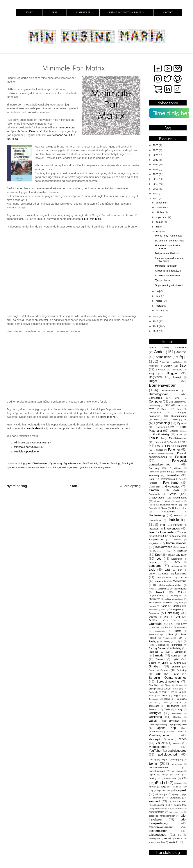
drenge (165, 775)
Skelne (153, 663)
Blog (151, 373)
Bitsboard (178, 370)
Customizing (154, 406)
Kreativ (182, 551)
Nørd (163, 609)
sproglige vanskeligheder (162, 816)
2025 (156, 150)
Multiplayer (154, 599)
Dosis (157, 420)
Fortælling (154, 476)
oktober (160, 212)
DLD (180, 406)
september (162, 217)
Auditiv (168, 366)
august (160, 222)
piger (184, 794)
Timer (166, 703)
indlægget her (108, 417)
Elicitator (174, 431)
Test (155, 703)
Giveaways (173, 486)
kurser (152, 787)
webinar (161, 842)
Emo (185, 431)
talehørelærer (158, 831)
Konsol (183, 547)
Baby (183, 365)
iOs (184, 778)
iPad (159, 783)
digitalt (152, 775)
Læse (165, 574)
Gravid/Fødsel (157, 498)
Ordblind (154, 620)
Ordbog (176, 620)
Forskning (179, 472)
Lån (180, 570)
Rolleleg (177, 648)
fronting (153, 778)
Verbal (170, 739)
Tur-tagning (173, 706)
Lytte (167, 570)
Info (162, 525)
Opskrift (153, 617)
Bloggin (172, 373)
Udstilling (177, 717)
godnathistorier (169, 778)
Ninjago (177, 606)
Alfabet (152, 348)
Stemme (179, 685)
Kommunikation (176, 543)
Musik (169, 602)
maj (158, 291)
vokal (151, 842)
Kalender (176, 536)
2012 (156, 326)
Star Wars (154, 685)
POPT (184, 624)
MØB (181, 603)
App (183, 357)
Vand (181, 732)
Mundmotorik (155, 603)
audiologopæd (23, 463)
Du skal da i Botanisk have (170, 241)
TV (172, 692)
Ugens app (166, 728)
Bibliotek (161, 370)
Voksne (177, 743)
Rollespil (154, 652)
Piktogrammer (160, 631)
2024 (156, 155)
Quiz (180, 641)
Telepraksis (181, 699)
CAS (177, 398)
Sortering (182, 670)
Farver (182, 442)
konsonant (179, 783)
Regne (162, 645)
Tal (180, 692)
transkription (154, 838)
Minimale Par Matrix (166, 266)
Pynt (180, 638)
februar (160, 306)
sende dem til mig (38, 428)
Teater (165, 696)
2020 (156, 174)
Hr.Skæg (162, 508)
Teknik (167, 699)
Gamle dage (155, 487)
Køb (158, 555)
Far (171, 442)
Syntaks (179, 689)
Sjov (176, 659)
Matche (183, 577)
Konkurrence (164, 547)
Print (171, 634)
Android (181, 352)
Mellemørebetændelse (170, 585)
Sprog (176, 674)
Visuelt (160, 743)
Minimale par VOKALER (29, 447)
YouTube (155, 751)
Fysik (181, 479)
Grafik (176, 490)
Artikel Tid (164, 362)
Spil (159, 674)
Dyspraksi (160, 427)
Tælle (167, 709)
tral (180, 835)
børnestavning (177, 771)
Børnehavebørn (163, 385)
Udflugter (155, 713)
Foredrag (154, 468)
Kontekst (157, 551)
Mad (169, 577)
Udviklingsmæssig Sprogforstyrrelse (168, 725)
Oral (166, 617)
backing (153, 760)
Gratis (173, 494)
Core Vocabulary (176, 402)
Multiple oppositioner (174, 599)
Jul (164, 536)
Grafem (154, 490)
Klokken (177, 540)
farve (177, 775)
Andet (159, 352)
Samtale (158, 655)
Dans (164, 409)
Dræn (166, 420)
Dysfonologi (56, 463)
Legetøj (153, 562)
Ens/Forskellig (90, 463)
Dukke (175, 420)
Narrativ (152, 606)
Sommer (165, 670)
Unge (172, 732)
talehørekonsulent (161, 827)
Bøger (153, 381)
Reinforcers (176, 645)
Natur (164, 606)
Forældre (173, 475)
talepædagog (158, 835)
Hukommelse (179, 508)
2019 (156, 179)
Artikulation (178, 362)
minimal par (161, 794)
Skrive (178, 663)
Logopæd (60, 467)
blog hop (165, 760)
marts (159, 301)
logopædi (72, 467)
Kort (169, 551)
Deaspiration (155, 413)
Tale (151, 695)
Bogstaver (156, 377)
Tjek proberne (163, 280)
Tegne (177, 695)
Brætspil (177, 377)
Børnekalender (170, 391)
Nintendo (153, 609)
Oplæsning (172, 613)
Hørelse (178, 516)
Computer (155, 401)
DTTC (152, 409)
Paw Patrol (182, 627)
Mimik (151, 589)
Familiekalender (178, 438)
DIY (167, 405)
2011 (156, 331)
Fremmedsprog (167, 479)
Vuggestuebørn (159, 747)
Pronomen (167, 638)
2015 (156, 198)
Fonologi (115, 463)
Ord (178, 617)
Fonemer (104, 463)
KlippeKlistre (156, 539)
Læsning (181, 573)
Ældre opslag (130, 486)
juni (158, 231)
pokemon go (159, 798)
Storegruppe (154, 689)
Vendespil (154, 739)
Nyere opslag (17, 486)
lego (164, 787)
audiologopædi (168, 754)
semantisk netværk (177, 802)
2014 (156, 317)
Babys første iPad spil (167, 253)
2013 (156, 321)
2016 (156, 193)
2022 (156, 164)
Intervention (32, 467)
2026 (156, 145)
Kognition (154, 543)
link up (175, 787)
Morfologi (182, 589)
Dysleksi (182, 423)
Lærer (152, 574)
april (158, 296)
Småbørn (155, 666)
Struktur (167, 689)
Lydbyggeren (177, 566)
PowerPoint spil (156, 634)
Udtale (89, 467)
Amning (166, 348)
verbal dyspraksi (173, 838)
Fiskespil (159, 450)
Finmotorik (181, 446)
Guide (168, 501)
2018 (156, 184)
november (162, 207)
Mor (171, 589)
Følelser (153, 483)
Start (74, 486)
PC (171, 624)
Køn (169, 555)
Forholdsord (154, 472)
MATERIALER (83, 12)
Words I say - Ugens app (169, 236)
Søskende (153, 692)
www (172, 842)
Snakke (176, 667)
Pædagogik (169, 641)
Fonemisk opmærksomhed (161, 453)
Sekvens (160, 659)
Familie (154, 438)
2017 (156, 189)
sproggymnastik (176, 812)
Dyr (185, 420)
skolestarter (158, 805)
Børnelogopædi (159, 394)
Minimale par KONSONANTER (33, 443)
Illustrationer (155, 520)
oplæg (175, 794)
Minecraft (162, 589)
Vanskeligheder (102, 467)
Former (167, 472)
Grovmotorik (180, 498)
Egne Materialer (73, 463)
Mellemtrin (180, 581)
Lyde (81, 467)
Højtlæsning (157, 515)
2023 (156, 160)
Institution (154, 529)
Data (179, 409)
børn (153, 764)
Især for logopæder (162, 532)
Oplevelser (154, 613)
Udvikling (174, 721)
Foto (151, 479)
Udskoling (155, 717)
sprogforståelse (157, 812)
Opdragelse (175, 609)
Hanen (152, 505)
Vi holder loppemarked (168, 275)
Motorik (160, 592)
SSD (167, 652)
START (29, 12)
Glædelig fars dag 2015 (168, 271)
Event (180, 434)
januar (159, 311)
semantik (155, 801)
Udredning (177, 713)
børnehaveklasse (158, 768)
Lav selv (181, 555)
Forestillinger (175, 468)
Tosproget (154, 706)
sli (169, 805)
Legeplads (177, 559)
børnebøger (177, 764)
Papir (168, 627)
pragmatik (175, 798)
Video (183, 739)
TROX (165, 692)
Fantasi (159, 442)
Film (168, 446)
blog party (178, 760)
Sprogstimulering (168, 681)
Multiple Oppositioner (27, 452)
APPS (54, 12)
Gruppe (158, 501)
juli (158, 227)
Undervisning (156, 732)
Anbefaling (181, 348)
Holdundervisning (169, 505)
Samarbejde (181, 652)
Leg (159, 558)
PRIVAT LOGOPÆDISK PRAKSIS (126, 12)
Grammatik (154, 494)
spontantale (158, 809)
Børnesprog (155, 398)
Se (185, 656)
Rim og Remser (158, 648)
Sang (174, 656)
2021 (156, 169)
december (162, 203)
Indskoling (178, 520)
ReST (151, 645)
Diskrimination (40, 463)
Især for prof (47, 467)
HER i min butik (92, 219)
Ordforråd (155, 624)
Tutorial (153, 709)
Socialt (152, 670)
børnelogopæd (157, 771)
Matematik (160, 581)
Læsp (158, 578)
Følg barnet (171, 483)
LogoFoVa (175, 562)
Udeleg (179, 709)
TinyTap (178, 703)
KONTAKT (168, 12)
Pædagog (154, 641)
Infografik (178, 525)
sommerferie (180, 805)
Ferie (158, 446)
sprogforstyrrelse (175, 809)
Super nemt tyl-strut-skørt (169, 285)
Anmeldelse (163, 357)
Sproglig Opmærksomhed (168, 678)
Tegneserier (154, 699)
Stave (168, 685)
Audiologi (153, 366)
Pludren (177, 631)
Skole (165, 663)
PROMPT (156, 627)
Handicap (179, 501)
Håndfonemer (169, 512)
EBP (172, 427)
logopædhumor (164, 791)
